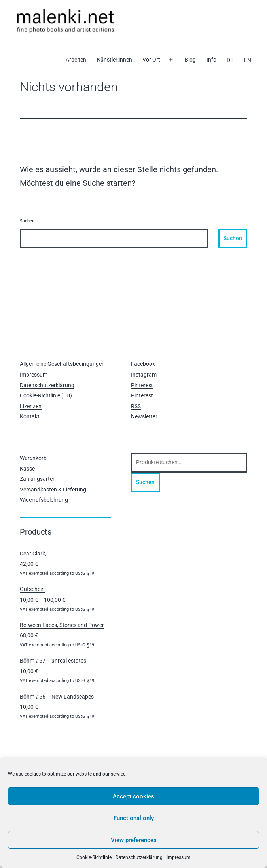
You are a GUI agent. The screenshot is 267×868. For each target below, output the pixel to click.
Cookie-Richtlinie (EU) (46, 395)
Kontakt (30, 416)
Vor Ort (151, 60)
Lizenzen (31, 406)
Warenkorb (33, 458)
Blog (190, 60)
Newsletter (144, 416)
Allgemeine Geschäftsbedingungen (62, 364)
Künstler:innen (115, 60)
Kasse (27, 469)
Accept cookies (133, 796)
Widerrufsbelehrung (44, 500)
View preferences (134, 840)
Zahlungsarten (38, 479)
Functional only (134, 818)
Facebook (143, 364)
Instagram (144, 375)
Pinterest (142, 385)
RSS (136, 406)
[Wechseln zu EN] (247, 60)
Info (211, 60)
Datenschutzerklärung (139, 857)
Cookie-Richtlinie (94, 857)
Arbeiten (76, 60)
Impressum (179, 857)
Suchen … (29, 221)
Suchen (145, 482)
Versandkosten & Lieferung (53, 490)
